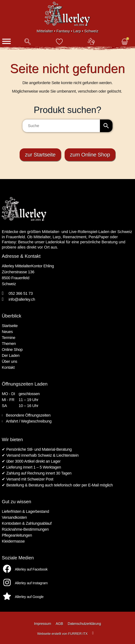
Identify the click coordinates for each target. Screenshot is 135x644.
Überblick (12, 316)
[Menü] (6, 41)
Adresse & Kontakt (21, 256)
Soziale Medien (18, 558)
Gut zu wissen (16, 502)
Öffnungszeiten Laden (25, 384)
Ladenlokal (55, 242)
